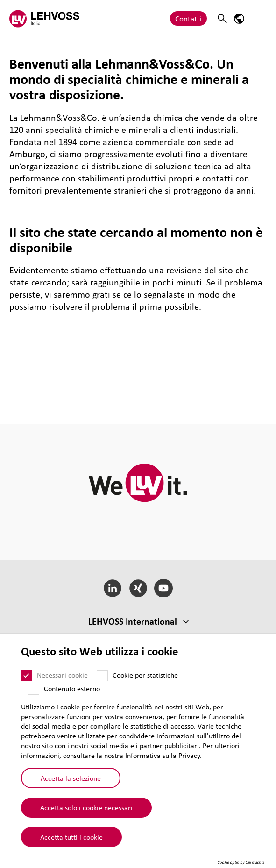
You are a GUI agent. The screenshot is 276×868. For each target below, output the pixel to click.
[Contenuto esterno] (34, 689)
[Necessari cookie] (27, 676)
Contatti (188, 18)
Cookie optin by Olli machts (241, 862)
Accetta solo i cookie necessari (86, 807)
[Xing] (138, 588)
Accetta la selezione (71, 778)
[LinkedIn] (112, 588)
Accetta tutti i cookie (71, 837)
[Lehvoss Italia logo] (44, 18)
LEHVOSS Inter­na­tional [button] (133, 621)
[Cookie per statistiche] (102, 676)
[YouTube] (164, 588)
